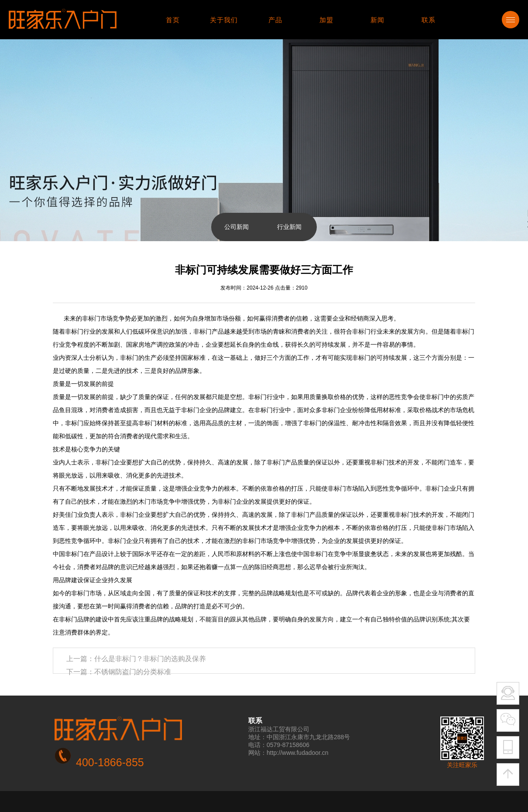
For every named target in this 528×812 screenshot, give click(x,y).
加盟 (326, 20)
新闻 (377, 20)
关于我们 (224, 20)
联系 (429, 20)
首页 (173, 20)
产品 (275, 20)
